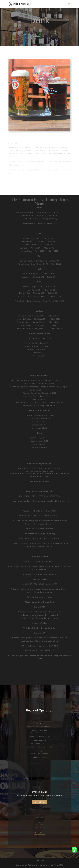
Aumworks (33, 865)
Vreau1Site (58, 865)
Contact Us (39, 37)
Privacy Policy (39, 833)
